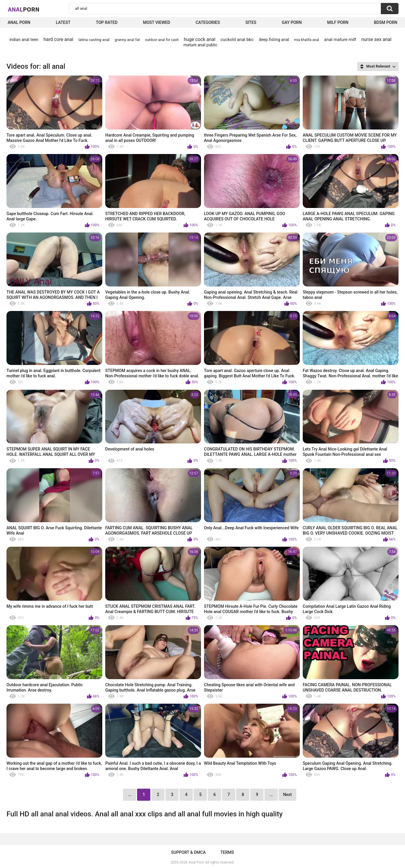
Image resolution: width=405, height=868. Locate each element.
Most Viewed (157, 22)
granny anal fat (127, 40)
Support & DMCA (188, 852)
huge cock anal (199, 39)
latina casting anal (94, 40)
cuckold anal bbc (237, 40)
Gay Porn (292, 22)
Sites (251, 22)
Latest (63, 22)
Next (287, 795)
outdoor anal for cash (162, 40)
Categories (208, 22)
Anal (24, 9)
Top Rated (107, 22)
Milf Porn (338, 22)
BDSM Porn (386, 22)
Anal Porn (19, 22)
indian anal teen (24, 40)
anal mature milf (340, 40)
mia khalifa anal (307, 40)
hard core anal (59, 39)
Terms (227, 852)
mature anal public (200, 45)
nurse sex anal (377, 39)
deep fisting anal (274, 40)
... (271, 795)
